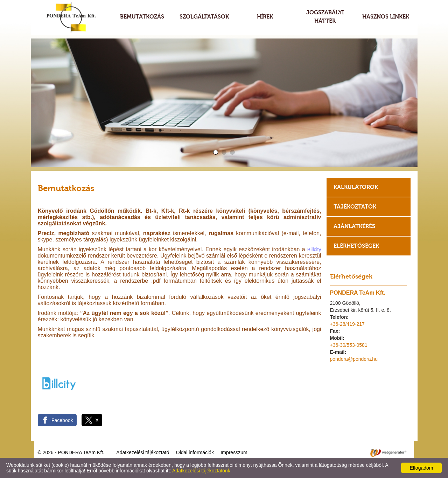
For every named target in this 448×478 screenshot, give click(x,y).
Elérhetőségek (356, 246)
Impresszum (234, 452)
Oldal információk (195, 452)
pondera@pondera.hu (354, 359)
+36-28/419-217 (347, 324)
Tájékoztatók (355, 207)
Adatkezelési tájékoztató (143, 452)
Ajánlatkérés (354, 226)
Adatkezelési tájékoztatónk (201, 471)
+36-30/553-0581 (349, 345)
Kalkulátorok (356, 187)
